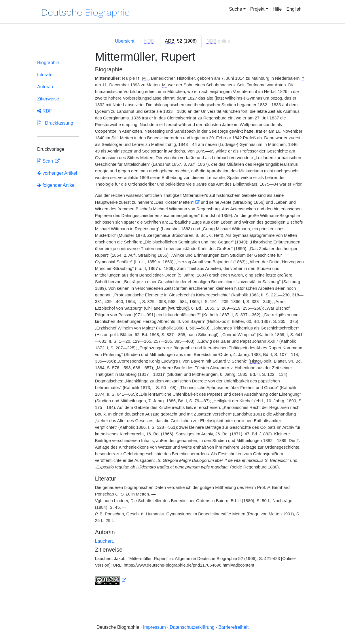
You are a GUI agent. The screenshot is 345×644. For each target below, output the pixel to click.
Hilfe (277, 9)
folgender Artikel (56, 185)
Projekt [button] (257, 9)
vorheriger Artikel (57, 173)
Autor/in (45, 87)
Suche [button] (235, 9)
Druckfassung (55, 123)
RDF (44, 111)
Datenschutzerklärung (192, 627)
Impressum (155, 627)
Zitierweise (48, 99)
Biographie (48, 63)
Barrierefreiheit (233, 627)
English (294, 9)
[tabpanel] (172, 321)
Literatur (46, 75)
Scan (46, 161)
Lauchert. (105, 541)
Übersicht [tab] (125, 41)
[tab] (181, 41)
